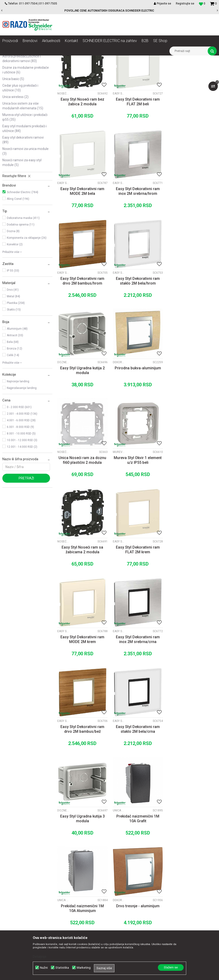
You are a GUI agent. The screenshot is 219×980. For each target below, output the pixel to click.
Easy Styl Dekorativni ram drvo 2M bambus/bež (192, 513)
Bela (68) (13, 397)
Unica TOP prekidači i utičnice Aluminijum (63, 682)
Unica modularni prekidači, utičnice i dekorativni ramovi (23, 84)
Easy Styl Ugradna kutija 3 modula (137, 602)
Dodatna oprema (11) (21, 280)
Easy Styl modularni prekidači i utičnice (25, 184)
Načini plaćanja (132, 864)
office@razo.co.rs (20, 890)
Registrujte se (185, 4)
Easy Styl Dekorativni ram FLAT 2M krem (192, 424)
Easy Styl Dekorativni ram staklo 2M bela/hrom (192, 245)
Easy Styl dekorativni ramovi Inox (63, 237)
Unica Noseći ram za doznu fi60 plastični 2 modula (192, 334)
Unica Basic (13, 134)
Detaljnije (40, 957)
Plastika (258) (16, 358)
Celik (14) (13, 411)
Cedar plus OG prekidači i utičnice (20, 143)
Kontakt (65, 858)
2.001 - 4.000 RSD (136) (22, 469)
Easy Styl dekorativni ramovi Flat (118, 148)
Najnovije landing (18, 437)
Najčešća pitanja (133, 895)
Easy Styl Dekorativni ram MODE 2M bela (192, 156)
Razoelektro (10, 59)
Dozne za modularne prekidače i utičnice (26, 125)
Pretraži (26, 534)
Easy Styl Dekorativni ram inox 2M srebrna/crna (137, 513)
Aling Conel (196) (18, 254)
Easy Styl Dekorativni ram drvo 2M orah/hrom (137, 780)
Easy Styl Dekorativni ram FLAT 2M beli (137, 156)
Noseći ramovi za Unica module (25, 207)
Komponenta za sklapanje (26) (27, 293)
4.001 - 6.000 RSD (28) (21, 476)
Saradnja (66, 853)
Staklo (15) (14, 365)
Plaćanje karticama (135, 869)
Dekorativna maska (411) (23, 273)
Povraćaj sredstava (135, 890)
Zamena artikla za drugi (138, 879)
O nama (65, 848)
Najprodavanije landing (22, 443)
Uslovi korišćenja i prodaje (140, 848)
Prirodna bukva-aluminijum (137, 332)
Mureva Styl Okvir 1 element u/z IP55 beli (82, 424)
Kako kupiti (129, 858)
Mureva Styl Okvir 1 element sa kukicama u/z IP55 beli (192, 691)
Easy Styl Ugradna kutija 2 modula (82, 334)
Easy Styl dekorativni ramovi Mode (173, 148)
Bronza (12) (15, 404)
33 (146, 810)
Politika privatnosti (134, 853)
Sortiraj (152, 68)
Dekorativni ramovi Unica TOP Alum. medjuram (118, 326)
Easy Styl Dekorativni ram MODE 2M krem (82, 513)
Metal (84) (13, 352)
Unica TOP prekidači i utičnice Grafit (173, 593)
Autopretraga (132, 68)
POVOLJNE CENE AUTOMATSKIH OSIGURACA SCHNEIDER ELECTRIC (109, 11)
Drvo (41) (13, 345)
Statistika (62, 968)
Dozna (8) (13, 287)
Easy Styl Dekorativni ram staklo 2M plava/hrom (192, 780)
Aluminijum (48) (17, 384)
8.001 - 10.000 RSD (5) (21, 489)
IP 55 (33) (13, 326)
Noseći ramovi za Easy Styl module (22, 218)
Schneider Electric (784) (23, 248)
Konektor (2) (15, 300)
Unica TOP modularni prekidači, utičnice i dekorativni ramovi (25, 100)
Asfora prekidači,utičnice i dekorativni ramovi (21, 114)
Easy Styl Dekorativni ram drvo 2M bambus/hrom (137, 245)
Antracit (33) (15, 391)
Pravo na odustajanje (136, 900)
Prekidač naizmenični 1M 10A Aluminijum (82, 691)
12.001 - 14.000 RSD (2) (22, 502)
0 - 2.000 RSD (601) (19, 463)
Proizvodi (29, 59)
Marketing (84, 968)
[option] (109, 11)
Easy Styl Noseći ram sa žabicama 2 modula (137, 424)
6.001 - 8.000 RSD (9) (20, 482)
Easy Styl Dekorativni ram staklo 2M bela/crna (82, 602)
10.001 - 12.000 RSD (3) (22, 496)
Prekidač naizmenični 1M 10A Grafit (192, 602)
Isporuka (127, 874)
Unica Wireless (15, 152)
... (136, 810)
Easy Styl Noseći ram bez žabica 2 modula (82, 156)
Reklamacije (130, 884)
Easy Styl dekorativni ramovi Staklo (173, 237)
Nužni (44, 968)
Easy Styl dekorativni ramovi (23, 195)
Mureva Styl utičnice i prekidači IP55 (25, 173)
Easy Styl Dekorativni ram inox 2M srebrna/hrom (82, 245)
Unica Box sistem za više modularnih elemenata (23, 161)
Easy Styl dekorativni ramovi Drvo (118, 237)
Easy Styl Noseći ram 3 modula (82, 780)
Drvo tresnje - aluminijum (137, 688)
